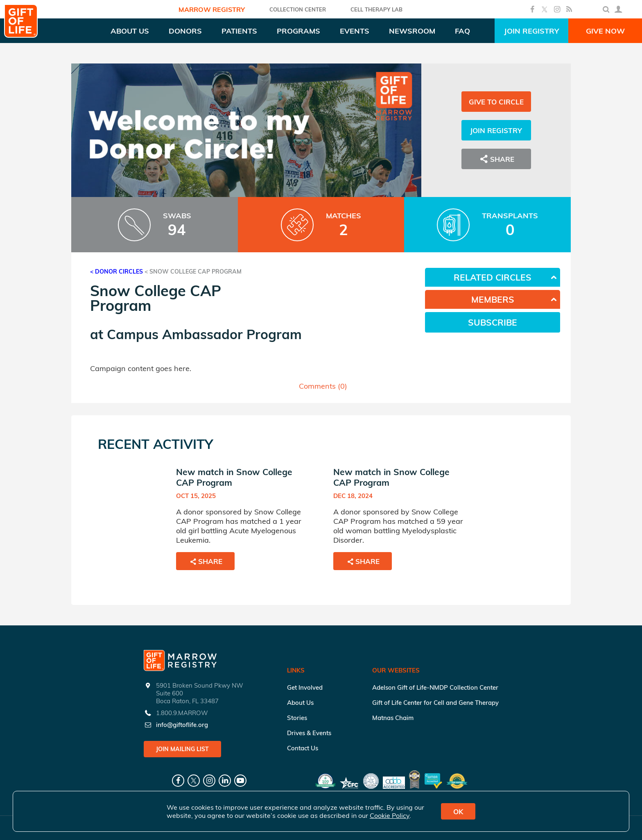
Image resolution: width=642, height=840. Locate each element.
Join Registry (531, 31)
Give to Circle (496, 102)
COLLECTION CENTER (298, 9)
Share (496, 159)
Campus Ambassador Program (204, 334)
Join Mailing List (182, 749)
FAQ (462, 31)
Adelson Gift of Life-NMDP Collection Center (435, 687)
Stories (297, 718)
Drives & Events (309, 733)
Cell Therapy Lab (376, 9)
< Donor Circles (116, 272)
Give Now (605, 31)
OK (458, 812)
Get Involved (305, 687)
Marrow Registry (212, 9)
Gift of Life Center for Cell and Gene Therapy (435, 703)
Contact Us (303, 748)
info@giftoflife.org (182, 725)
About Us (300, 703)
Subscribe (493, 322)
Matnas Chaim (393, 718)
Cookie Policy (390, 815)
